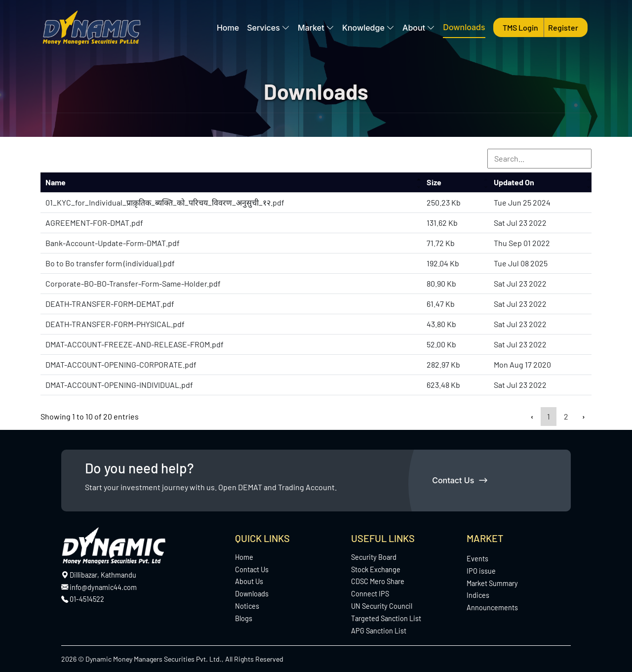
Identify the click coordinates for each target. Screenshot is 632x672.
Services (268, 28)
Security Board (374, 557)
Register (563, 27)
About (419, 28)
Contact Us (460, 480)
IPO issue (481, 571)
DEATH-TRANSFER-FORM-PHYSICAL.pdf (115, 324)
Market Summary (492, 583)
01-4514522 (87, 599)
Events (477, 559)
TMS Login (521, 27)
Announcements (492, 608)
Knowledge (368, 28)
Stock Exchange (376, 569)
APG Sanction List (379, 631)
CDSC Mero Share (378, 581)
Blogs (244, 618)
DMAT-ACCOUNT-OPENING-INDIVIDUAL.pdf (119, 385)
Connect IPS (370, 594)
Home (228, 28)
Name (56, 182)
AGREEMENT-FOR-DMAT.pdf (94, 223)
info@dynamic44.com (99, 587)
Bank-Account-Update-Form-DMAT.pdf (113, 243)
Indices (478, 595)
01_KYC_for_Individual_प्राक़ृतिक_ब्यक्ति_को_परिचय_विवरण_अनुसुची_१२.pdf (165, 202)
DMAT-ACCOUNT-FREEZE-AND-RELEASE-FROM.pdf (135, 344)
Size (434, 182)
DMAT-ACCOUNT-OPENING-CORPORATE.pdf (121, 364)
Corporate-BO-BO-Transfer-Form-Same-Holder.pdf (133, 283)
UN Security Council (382, 606)
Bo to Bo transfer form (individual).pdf (110, 263)
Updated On (514, 182)
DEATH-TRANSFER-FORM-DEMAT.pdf (110, 304)
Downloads (464, 27)
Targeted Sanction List (386, 618)
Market (316, 28)
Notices (247, 606)
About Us (249, 581)
